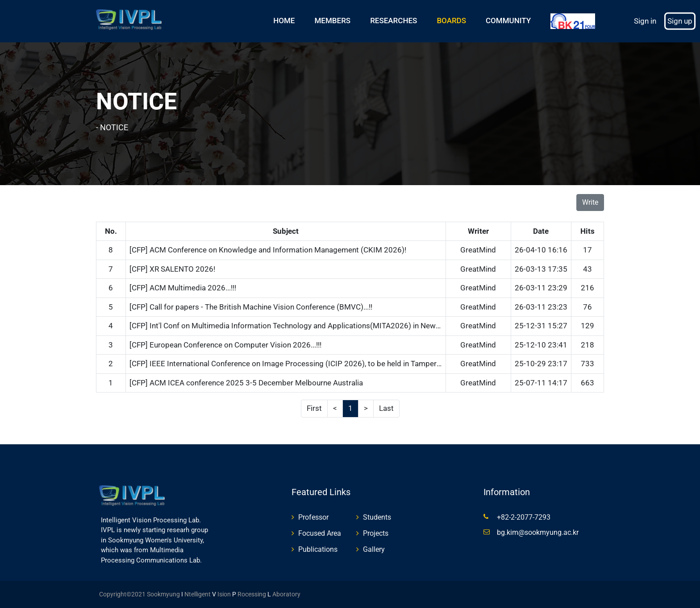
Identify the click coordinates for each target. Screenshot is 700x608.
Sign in (645, 21)
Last (386, 408)
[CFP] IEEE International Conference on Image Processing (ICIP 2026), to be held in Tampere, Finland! (300, 364)
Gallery (374, 549)
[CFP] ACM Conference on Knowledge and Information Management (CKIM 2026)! (268, 250)
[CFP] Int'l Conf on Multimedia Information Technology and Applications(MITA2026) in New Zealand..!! (300, 326)
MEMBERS (332, 21)
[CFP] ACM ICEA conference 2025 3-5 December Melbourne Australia (246, 383)
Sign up (680, 21)
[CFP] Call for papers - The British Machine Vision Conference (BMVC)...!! (251, 307)
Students (377, 517)
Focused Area (320, 533)
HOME (284, 21)
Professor (313, 517)
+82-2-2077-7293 (524, 517)
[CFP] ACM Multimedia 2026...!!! (183, 288)
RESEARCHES (394, 21)
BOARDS (451, 21)
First (314, 408)
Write (590, 202)
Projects (376, 533)
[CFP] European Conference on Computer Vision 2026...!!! (225, 345)
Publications (318, 549)
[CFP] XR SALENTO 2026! (172, 269)
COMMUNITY (508, 21)
